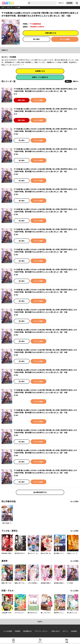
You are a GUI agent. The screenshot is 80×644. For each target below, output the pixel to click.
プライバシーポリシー (41, 631)
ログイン (61, 3)
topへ (40, 622)
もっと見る (74, 501)
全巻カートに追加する (40, 77)
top (3, 7)
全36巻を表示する (40, 492)
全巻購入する (40, 71)
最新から (76, 81)
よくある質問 (8, 631)
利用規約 (18, 631)
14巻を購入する (51, 33)
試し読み (36, 39)
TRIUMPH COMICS (37, 27)
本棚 (67, 642)
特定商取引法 (27, 631)
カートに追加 (65, 39)
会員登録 (69, 3)
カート (40, 642)
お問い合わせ (56, 631)
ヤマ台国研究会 (35, 24)
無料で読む (22, 100)
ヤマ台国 (17, 7)
